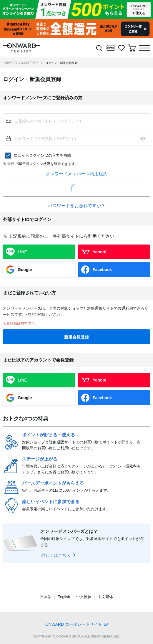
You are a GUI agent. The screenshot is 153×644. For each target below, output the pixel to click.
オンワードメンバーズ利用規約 (76, 174)
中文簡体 (84, 597)
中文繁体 (105, 597)
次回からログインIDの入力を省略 (43, 155)
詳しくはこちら (56, 555)
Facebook (102, 270)
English (64, 597)
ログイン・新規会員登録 (61, 63)
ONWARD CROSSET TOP (21, 63)
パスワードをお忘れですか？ (77, 205)
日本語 (46, 597)
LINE (22, 252)
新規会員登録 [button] (76, 337)
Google (25, 270)
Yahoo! (100, 252)
